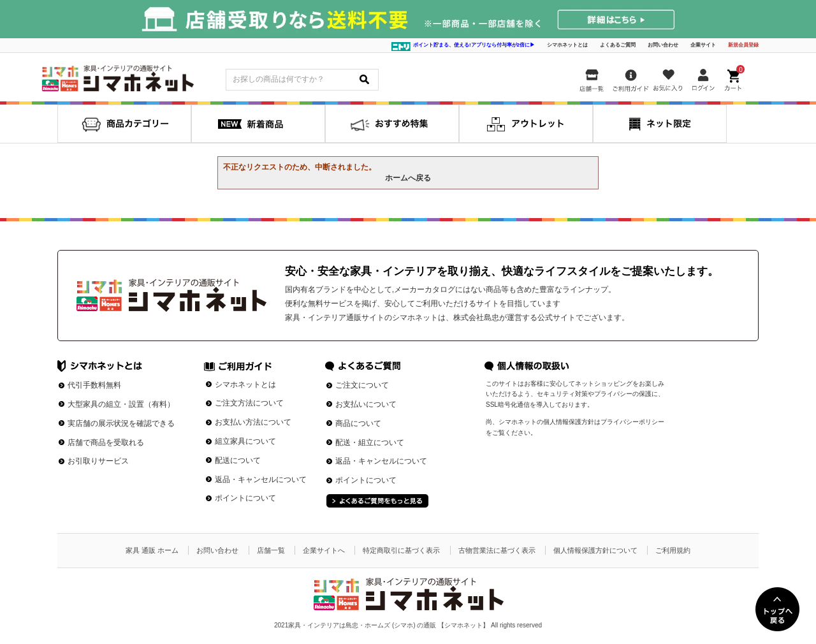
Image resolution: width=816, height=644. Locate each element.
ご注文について (362, 385)
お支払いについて (366, 404)
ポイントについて (245, 498)
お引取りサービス (98, 461)
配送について (238, 460)
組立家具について (245, 441)
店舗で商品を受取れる (106, 443)
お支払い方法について (253, 422)
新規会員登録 (743, 45)
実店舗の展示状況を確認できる (121, 423)
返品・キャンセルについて (261, 479)
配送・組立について (370, 443)
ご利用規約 (673, 550)
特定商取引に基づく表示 (401, 550)
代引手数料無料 (94, 385)
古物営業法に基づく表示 (497, 550)
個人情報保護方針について (595, 550)
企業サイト (703, 45)
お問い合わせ (663, 45)
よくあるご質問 (618, 45)
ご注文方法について (249, 403)
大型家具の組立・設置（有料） (121, 404)
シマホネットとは (567, 45)
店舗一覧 (271, 550)
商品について (358, 423)
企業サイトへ (324, 550)
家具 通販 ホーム (152, 550)
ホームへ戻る (408, 178)
